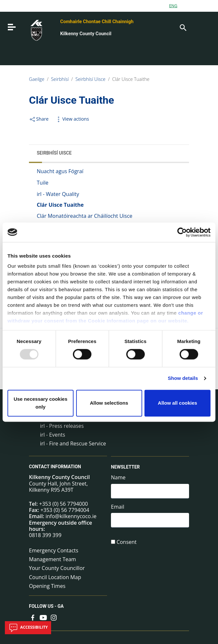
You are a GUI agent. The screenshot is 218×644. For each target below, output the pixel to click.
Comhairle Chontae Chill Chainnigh (97, 22)
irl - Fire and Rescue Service (73, 443)
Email (118, 507)
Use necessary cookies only (41, 403)
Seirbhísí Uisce (91, 79)
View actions (72, 119)
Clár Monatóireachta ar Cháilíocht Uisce (85, 216)
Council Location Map (55, 577)
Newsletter (125, 467)
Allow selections (109, 403)
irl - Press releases (62, 426)
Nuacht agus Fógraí (60, 171)
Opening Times (47, 586)
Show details (183, 378)
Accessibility (28, 628)
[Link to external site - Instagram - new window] (54, 617)
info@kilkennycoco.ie (71, 516)
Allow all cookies (177, 403)
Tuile (43, 183)
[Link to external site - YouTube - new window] (43, 617)
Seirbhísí (60, 79)
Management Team (53, 559)
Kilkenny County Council (86, 34)
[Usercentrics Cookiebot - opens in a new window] (182, 232)
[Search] (183, 27)
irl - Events (53, 435)
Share (39, 119)
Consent (127, 542)
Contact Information (55, 467)
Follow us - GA (46, 606)
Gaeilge (37, 79)
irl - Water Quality (58, 194)
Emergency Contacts (54, 550)
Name (118, 478)
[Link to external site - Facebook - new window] (33, 617)
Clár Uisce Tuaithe (131, 79)
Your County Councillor (57, 568)
